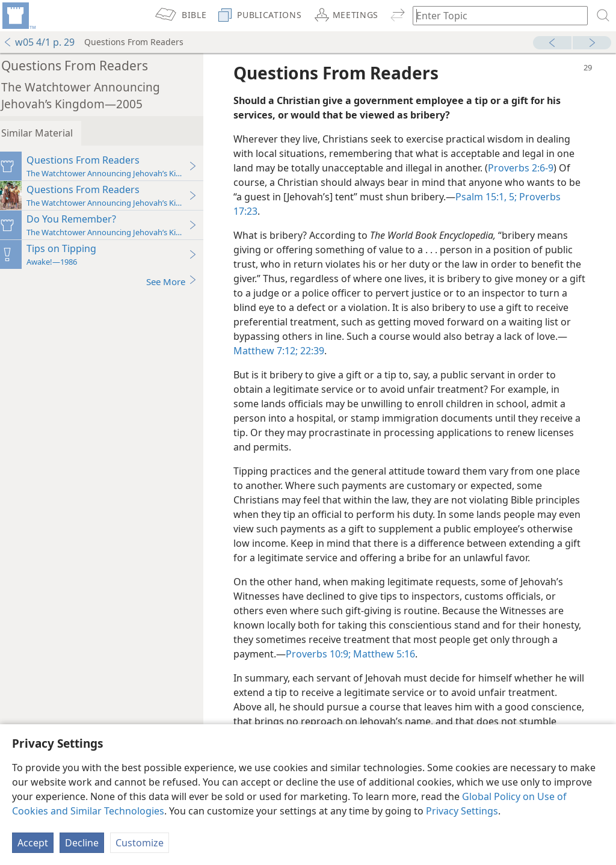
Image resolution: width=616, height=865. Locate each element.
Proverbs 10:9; (374, 668)
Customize (140, 843)
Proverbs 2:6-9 (528, 168)
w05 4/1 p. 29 (39, 42)
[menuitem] (18, 16)
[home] (18, 16)
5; (533, 197)
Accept (33, 843)
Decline (82, 843)
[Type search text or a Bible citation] (494, 15)
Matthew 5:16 (438, 668)
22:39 (349, 351)
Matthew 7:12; (303, 351)
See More (179, 281)
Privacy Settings (462, 811)
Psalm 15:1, (502, 197)
